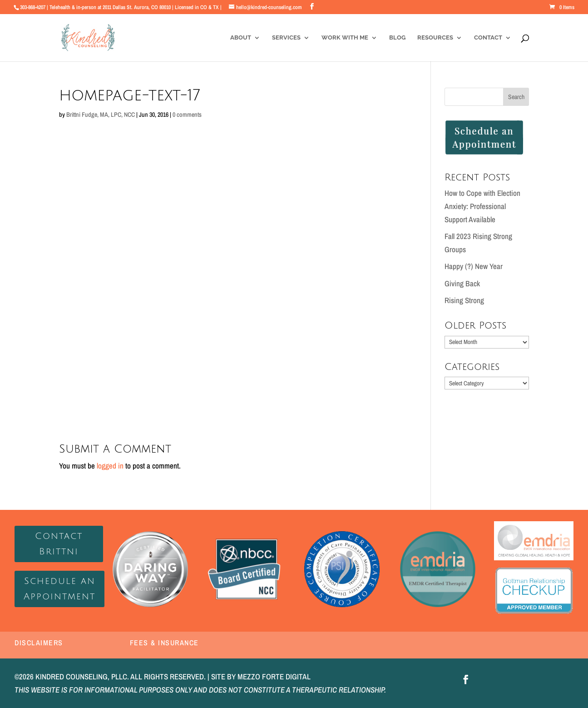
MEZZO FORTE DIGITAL (274, 676)
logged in (110, 466)
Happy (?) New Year (474, 266)
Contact (488, 38)
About (241, 38)
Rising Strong (464, 300)
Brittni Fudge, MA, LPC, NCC (101, 115)
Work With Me (345, 38)
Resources (435, 38)
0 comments (187, 115)
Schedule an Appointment (59, 589)
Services (286, 38)
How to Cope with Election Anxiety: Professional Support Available (482, 206)
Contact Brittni (59, 544)
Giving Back (462, 283)
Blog (397, 38)
